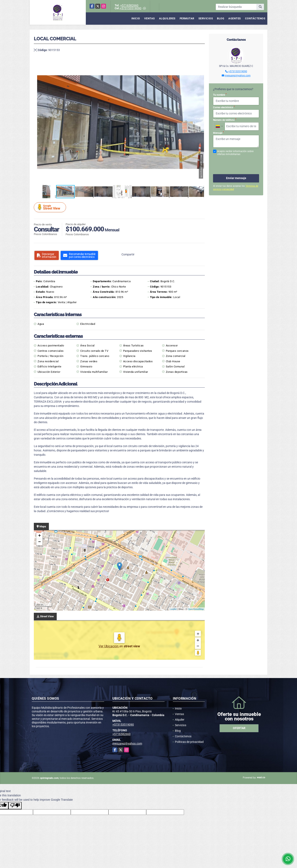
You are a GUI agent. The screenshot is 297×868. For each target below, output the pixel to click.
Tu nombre (220, 95)
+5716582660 (129, 5)
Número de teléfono (225, 120)
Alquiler (180, 720)
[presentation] (235, 163)
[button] (200, 63)
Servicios (206, 18)
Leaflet (173, 609)
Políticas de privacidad (189, 742)
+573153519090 (131, 8)
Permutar (187, 18)
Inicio (136, 18)
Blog (221, 18)
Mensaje (218, 133)
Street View (51, 207)
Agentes (235, 18)
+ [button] (39, 536)
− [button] (39, 542)
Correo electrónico (224, 107)
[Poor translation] (15, 806)
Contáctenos (255, 18)
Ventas (150, 18)
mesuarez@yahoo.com (238, 76)
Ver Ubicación (109, 646)
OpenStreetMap (196, 609)
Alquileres (167, 18)
